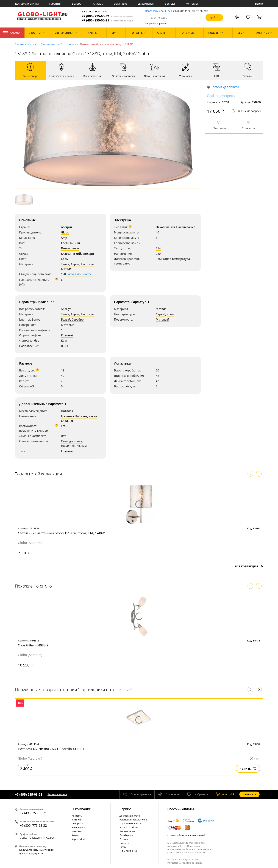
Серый (161, 314)
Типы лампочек (128, 851)
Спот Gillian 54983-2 (33, 645)
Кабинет (81, 416)
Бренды (170, 4)
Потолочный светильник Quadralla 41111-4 (51, 749)
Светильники (50, 44)
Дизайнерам (146, 4)
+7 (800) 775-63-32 (107, 16)
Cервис (125, 809)
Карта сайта (78, 839)
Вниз (64, 346)
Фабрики (77, 820)
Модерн (88, 254)
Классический (71, 254)
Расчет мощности (79, 274)
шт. (222, 794)
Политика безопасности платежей (186, 835)
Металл (66, 269)
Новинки (77, 831)
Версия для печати (226, 87)
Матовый (68, 325)
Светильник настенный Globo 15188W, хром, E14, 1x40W (61, 533)
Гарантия (55, 4)
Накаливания (165, 227)
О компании (81, 809)
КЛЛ (84, 446)
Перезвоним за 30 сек (158, 11)
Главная (20, 44)
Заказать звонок (57, 794)
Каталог (12, 33)
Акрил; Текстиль (82, 264)
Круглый (67, 335)
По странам (78, 823)
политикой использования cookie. (188, 852)
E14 (158, 248)
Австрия (67, 227)
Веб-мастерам (127, 831)
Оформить (249, 794)
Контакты (192, 4)
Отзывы (98, 4)
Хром (65, 259)
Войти (259, 4)
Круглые (67, 451)
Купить (248, 769)
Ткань (65, 264)
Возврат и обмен (129, 827)
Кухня (93, 416)
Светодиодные (72, 441)
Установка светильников (133, 820)
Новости (124, 843)
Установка (121, 4)
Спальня (67, 421)
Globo (65, 232)
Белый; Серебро (72, 319)
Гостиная (67, 416)
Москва (103, 12)
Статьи (123, 847)
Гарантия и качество (131, 823)
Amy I (65, 238)
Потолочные (69, 44)
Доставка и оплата (27, 4)
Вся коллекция (249, 566)
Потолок (67, 411)
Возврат (77, 4)
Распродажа (78, 827)
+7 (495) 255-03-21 (108, 20)
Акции (75, 835)
